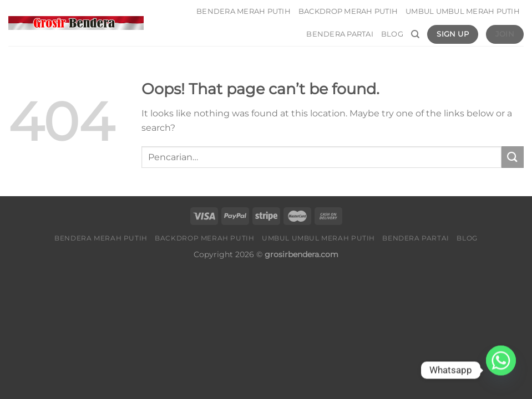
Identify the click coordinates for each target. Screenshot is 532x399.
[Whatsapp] (501, 370)
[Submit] (513, 157)
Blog (392, 34)
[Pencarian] (415, 34)
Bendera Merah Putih (244, 11)
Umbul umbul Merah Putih (463, 11)
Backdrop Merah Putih (348, 11)
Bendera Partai (340, 34)
